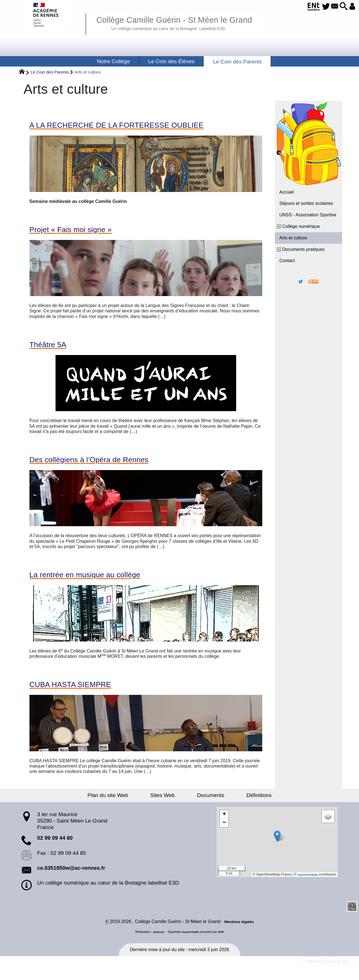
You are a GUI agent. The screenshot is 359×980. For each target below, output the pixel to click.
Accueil (287, 192)
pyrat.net (156, 942)
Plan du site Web (123, 805)
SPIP (224, 942)
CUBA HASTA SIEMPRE (80, 694)
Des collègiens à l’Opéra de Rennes (103, 466)
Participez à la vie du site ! (322, 973)
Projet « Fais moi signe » (80, 232)
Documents (205, 805)
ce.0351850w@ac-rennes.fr (71, 878)
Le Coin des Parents (50, 72)
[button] (340, 7)
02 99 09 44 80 (55, 848)
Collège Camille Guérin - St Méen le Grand (192, 22)
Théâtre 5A (52, 349)
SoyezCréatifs (191, 942)
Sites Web (168, 805)
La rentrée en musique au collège (97, 582)
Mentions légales (239, 932)
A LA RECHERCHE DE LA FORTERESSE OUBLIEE (136, 126)
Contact (287, 261)
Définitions (244, 805)
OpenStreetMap (305, 885)
